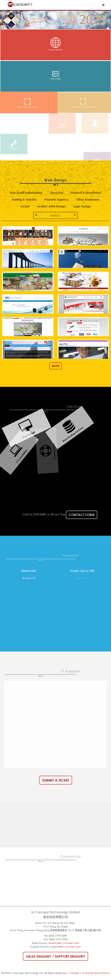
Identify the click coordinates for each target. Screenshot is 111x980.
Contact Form (77, 515)
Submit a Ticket (56, 780)
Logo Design (82, 206)
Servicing (57, 193)
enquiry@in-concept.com (64, 943)
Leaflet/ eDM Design (51, 206)
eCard (25, 206)
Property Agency (56, 199)
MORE (56, 366)
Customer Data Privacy (96, 973)
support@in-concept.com (66, 947)
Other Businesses (88, 199)
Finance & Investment (86, 193)
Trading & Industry (24, 199)
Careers (75, 973)
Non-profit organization (26, 193)
